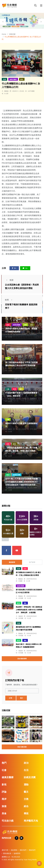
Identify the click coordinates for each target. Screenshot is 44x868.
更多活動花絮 (22, 747)
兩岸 (4, 799)
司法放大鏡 (8, 821)
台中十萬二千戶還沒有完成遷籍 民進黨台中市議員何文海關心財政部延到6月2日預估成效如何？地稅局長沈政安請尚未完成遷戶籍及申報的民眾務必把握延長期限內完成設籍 (21, 485)
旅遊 (4, 806)
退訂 (22, 698)
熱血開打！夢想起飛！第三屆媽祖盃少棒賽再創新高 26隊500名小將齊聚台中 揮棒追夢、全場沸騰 (29, 610)
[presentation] (3, 22)
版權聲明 (17, 853)
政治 (8, 475)
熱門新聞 (32, 562)
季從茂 (10, 454)
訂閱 (11, 698)
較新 (9, 280)
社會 (4, 79)
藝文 (21, 389)
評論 (4, 792)
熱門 (4, 763)
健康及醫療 (13, 79)
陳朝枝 (6, 91)
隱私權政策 (7, 853)
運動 (25, 603)
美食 (4, 813)
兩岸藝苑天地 (31, 821)
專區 (26, 813)
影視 (4, 785)
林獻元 (10, 368)
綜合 (22, 79)
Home (4, 34)
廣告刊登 (5, 850)
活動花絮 (12, 34)
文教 (25, 325)
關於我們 (23, 850)
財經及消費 (17, 475)
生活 (8, 325)
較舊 (9, 300)
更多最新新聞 (22, 659)
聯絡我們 (32, 850)
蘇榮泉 (10, 335)
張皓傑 (21, 616)
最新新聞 (12, 562)
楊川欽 (10, 399)
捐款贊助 (14, 850)
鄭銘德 (21, 579)
